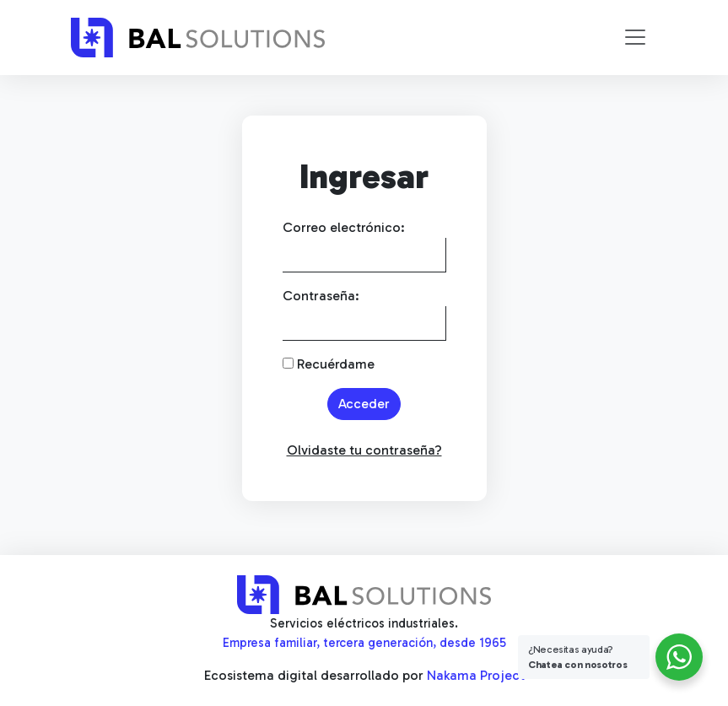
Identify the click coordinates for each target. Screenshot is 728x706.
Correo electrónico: (344, 227)
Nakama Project (476, 675)
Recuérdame (329, 364)
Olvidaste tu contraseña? (364, 450)
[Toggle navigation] (635, 37)
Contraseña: (321, 296)
